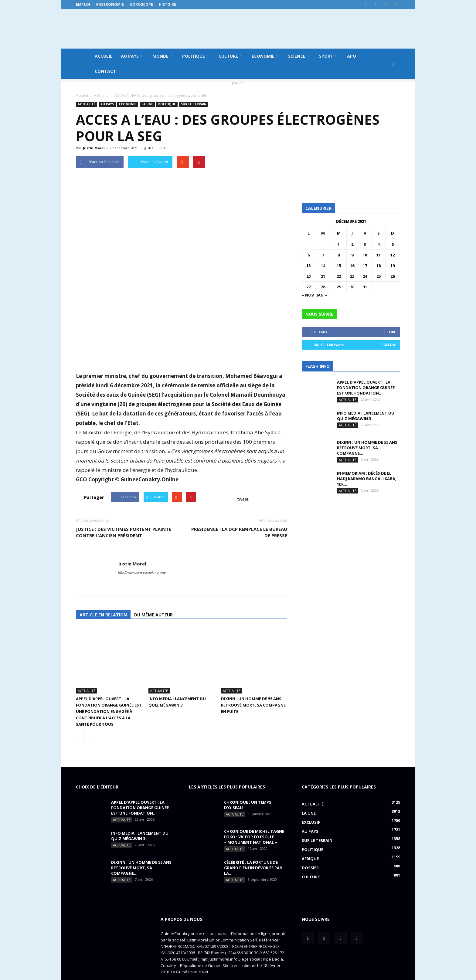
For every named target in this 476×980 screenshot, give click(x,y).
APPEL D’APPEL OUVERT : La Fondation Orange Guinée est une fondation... (366, 388)
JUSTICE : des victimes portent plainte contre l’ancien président (124, 532)
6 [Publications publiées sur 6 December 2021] (309, 255)
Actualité (87, 104)
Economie (265, 56)
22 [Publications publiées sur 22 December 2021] (339, 276)
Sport (328, 56)
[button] (393, 64)
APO (352, 56)
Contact (105, 71)
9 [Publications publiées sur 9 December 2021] (352, 255)
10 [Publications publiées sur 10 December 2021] (365, 255)
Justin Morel (94, 148)
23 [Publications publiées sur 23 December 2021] (352, 276)
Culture (230, 56)
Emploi (83, 4)
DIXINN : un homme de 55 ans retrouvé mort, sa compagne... (367, 448)
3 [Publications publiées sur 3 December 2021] (365, 244)
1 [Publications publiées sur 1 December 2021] (339, 244)
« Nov (308, 295)
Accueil (104, 56)
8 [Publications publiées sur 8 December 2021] (339, 255)
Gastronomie (110, 4)
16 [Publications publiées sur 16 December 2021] (352, 266)
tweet (243, 499)
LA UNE (147, 104)
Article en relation (103, 615)
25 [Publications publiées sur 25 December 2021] (379, 276)
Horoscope (141, 4)
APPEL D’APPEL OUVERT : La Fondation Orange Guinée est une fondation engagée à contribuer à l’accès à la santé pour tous (109, 691)
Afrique (310, 838)
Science (298, 56)
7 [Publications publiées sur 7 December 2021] (323, 255)
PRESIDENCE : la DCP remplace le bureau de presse (239, 532)
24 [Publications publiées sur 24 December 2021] (365, 276)
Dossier (310, 847)
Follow (389, 345)
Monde (162, 56)
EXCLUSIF (311, 802)
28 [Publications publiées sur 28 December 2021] (323, 287)
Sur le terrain (194, 104)
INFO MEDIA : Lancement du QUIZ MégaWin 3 (366, 416)
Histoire (167, 4)
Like (392, 332)
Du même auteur (153, 615)
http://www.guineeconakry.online (142, 572)
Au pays (131, 56)
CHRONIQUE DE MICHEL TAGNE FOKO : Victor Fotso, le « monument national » (254, 816)
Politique (195, 56)
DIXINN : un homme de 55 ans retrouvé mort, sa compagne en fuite (253, 684)
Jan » (322, 295)
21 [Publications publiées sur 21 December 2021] (323, 276)
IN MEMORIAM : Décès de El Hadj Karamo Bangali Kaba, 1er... (367, 479)
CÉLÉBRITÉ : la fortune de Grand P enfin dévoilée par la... (253, 847)
